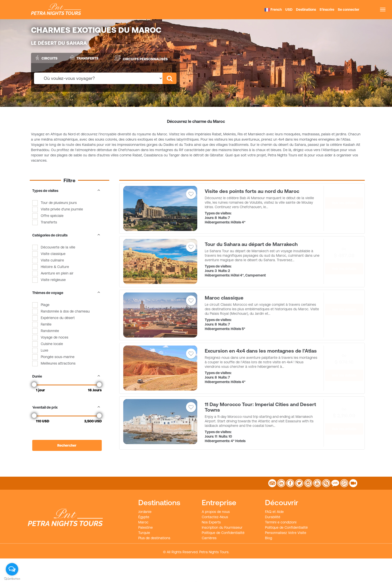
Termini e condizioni (281, 522)
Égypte (144, 517)
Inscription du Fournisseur (222, 527)
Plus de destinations (154, 538)
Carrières (209, 538)
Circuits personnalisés (141, 58)
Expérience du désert (58, 318)
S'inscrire (327, 10)
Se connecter (348, 10)
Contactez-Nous (215, 517)
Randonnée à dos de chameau (65, 311)
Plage (45, 305)
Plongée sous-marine (58, 357)
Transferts (84, 58)
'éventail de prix (67, 407)
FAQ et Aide (274, 512)
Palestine (145, 527)
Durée (67, 376)
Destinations (306, 10)
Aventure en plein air (57, 273)
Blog (268, 538)
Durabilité (273, 517)
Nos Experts (211, 522)
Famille (46, 324)
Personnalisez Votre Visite (286, 533)
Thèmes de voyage (67, 293)
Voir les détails (344, 203)
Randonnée (50, 331)
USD (289, 10)
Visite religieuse (53, 280)
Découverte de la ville (58, 247)
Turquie (144, 533)
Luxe (44, 350)
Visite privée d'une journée (62, 209)
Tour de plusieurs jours (59, 203)
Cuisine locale (52, 344)
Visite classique (53, 254)
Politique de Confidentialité (223, 533)
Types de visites (67, 191)
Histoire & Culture (55, 267)
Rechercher (67, 445)
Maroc (143, 522)
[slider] (34, 385)
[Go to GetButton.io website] (12, 579)
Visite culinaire (52, 260)
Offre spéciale (52, 216)
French (273, 10)
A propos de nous (216, 512)
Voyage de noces (54, 337)
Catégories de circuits (67, 235)
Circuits (46, 58)
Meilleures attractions (58, 363)
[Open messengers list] (12, 569)
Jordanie (145, 512)
